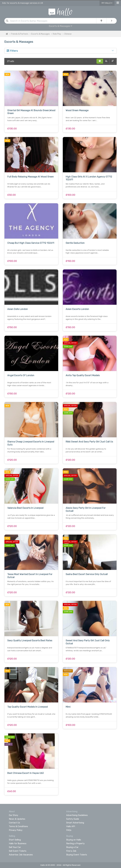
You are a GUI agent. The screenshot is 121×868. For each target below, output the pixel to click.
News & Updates (17, 819)
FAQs (69, 830)
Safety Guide (73, 819)
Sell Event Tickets (18, 851)
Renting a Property (75, 843)
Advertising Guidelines (77, 815)
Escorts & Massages (61, 26)
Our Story (13, 815)
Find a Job (71, 851)
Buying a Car (72, 847)
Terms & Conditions (18, 826)
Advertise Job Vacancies (21, 855)
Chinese (68, 34)
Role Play (57, 34)
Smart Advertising (75, 823)
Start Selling (15, 840)
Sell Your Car (15, 847)
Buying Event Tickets (77, 855)
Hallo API (71, 826)
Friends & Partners (20, 34)
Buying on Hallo (74, 840)
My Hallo (107, 3)
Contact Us (14, 823)
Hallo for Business (18, 843)
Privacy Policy (16, 830)
